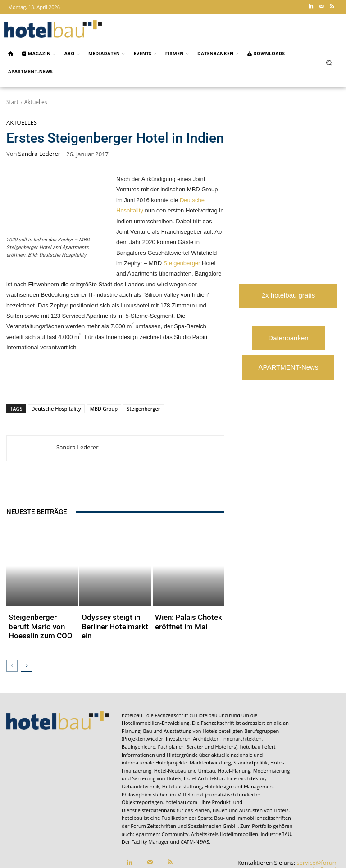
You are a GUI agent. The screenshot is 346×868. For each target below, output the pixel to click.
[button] (329, 62)
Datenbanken (288, 338)
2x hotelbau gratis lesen (288, 300)
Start (12, 102)
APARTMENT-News (289, 367)
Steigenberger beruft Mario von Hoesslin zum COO (39, 590)
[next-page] (26, 620)
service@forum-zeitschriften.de (318, 821)
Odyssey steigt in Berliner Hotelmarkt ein (110, 590)
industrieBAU (276, 789)
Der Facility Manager (145, 797)
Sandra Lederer (39, 154)
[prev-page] (12, 620)
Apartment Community (162, 789)
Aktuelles (36, 102)
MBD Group (104, 409)
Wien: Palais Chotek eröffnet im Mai (187, 590)
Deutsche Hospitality (56, 409)
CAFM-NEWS (195, 797)
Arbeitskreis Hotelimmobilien (225, 789)
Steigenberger (182, 263)
